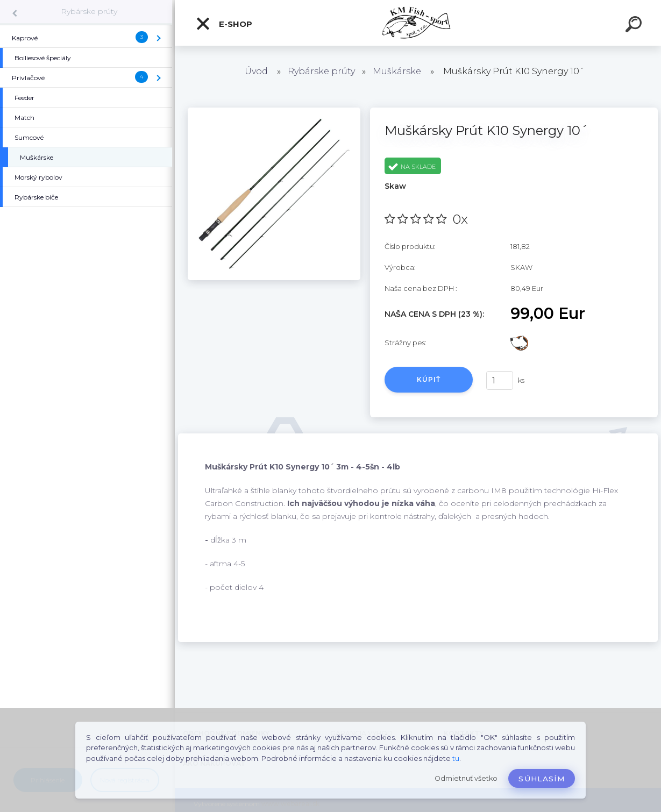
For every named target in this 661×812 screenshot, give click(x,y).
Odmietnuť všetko (466, 778)
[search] (635, 26)
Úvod (256, 71)
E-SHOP (224, 24)
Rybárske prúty (89, 11)
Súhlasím (542, 779)
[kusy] (500, 380)
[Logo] (418, 23)
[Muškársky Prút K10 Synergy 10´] (274, 111)
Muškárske (397, 71)
